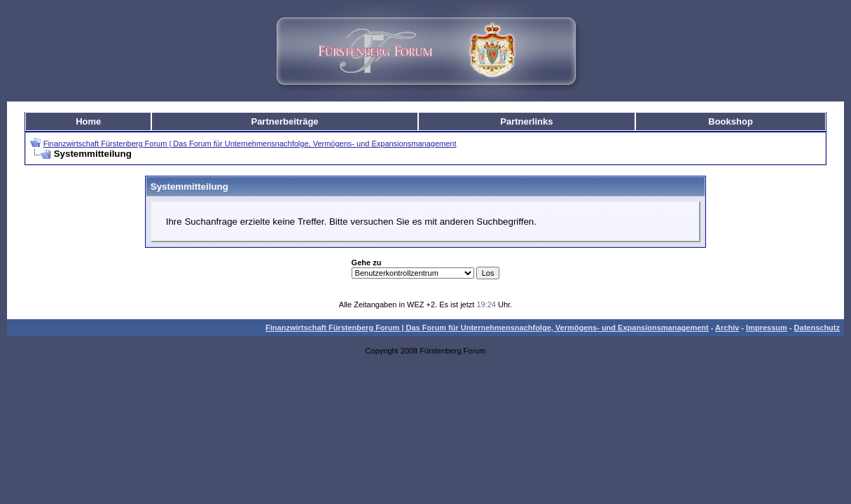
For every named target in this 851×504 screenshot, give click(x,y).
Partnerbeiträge (284, 121)
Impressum (767, 328)
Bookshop (731, 121)
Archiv (727, 328)
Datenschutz (817, 328)
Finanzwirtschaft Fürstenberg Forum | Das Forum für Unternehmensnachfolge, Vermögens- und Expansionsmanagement (250, 143)
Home (88, 121)
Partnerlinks (526, 121)
